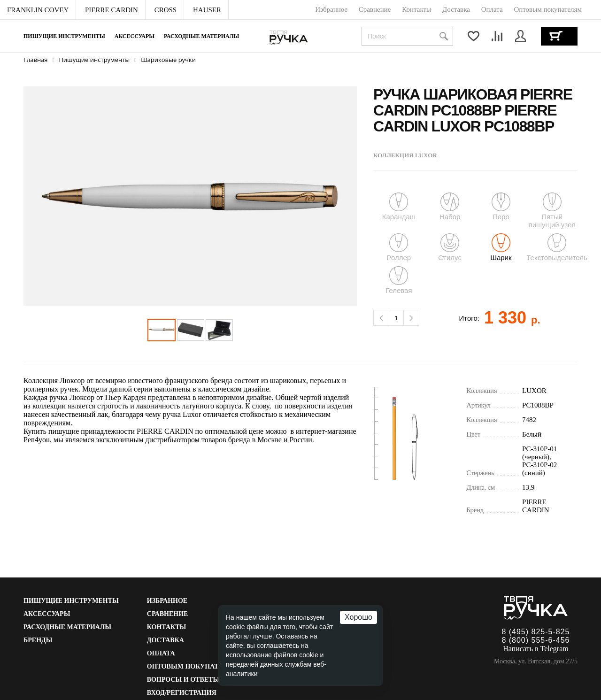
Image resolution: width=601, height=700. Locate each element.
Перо (501, 207)
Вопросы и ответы (183, 680)
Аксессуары (135, 36)
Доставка (166, 640)
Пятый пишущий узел (552, 211)
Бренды (38, 640)
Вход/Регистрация (182, 693)
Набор (450, 207)
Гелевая (399, 280)
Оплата (161, 653)
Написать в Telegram (536, 649)
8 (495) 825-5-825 (536, 632)
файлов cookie (296, 655)
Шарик (501, 247)
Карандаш (399, 207)
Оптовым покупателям (193, 666)
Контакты (167, 627)
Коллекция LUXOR (405, 155)
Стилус (450, 247)
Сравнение (168, 614)
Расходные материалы (201, 36)
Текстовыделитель (557, 247)
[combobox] (407, 36)
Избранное (167, 601)
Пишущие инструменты (64, 36)
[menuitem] (38, 10)
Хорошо (358, 617)
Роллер (399, 247)
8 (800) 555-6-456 (536, 640)
